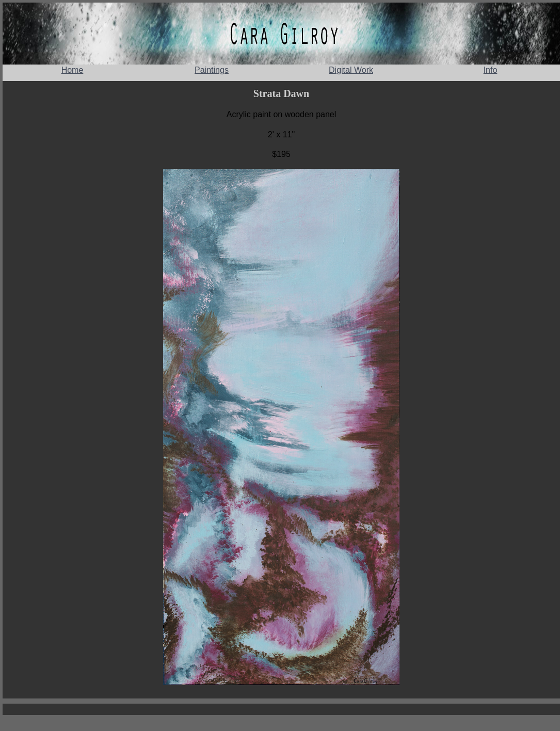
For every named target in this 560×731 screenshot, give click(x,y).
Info (491, 70)
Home (73, 70)
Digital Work (351, 70)
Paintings (212, 70)
